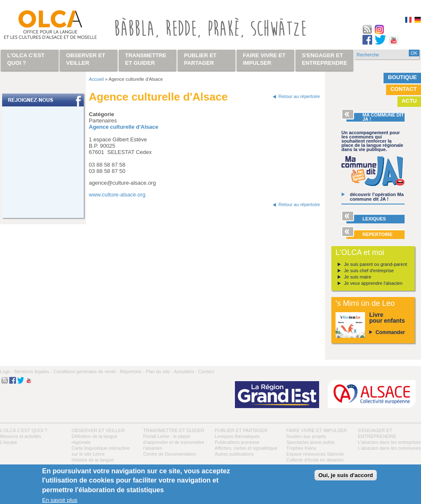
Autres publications (234, 454)
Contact (404, 89)
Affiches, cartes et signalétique (246, 448)
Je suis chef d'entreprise (369, 271)
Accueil (96, 79)
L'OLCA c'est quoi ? (24, 430)
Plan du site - (159, 371)
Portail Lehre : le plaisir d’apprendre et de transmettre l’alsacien (174, 442)
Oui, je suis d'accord (346, 475)
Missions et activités (21, 436)
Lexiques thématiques (237, 436)
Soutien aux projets (306, 436)
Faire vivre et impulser (317, 430)
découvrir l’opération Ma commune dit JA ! (377, 197)
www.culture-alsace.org (117, 195)
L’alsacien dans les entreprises (389, 442)
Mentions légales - (33, 371)
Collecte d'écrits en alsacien (315, 460)
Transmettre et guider (174, 430)
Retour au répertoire (299, 96)
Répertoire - (132, 371)
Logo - (7, 371)
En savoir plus (60, 500)
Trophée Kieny (301, 448)
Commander (390, 332)
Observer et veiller (98, 430)
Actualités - (185, 371)
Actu (409, 101)
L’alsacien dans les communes (389, 448)
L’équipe (9, 442)
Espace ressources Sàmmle (315, 454)
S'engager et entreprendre (325, 59)
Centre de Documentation (169, 454)
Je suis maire (358, 277)
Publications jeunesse (237, 442)
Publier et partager (241, 430)
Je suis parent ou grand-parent (376, 264)
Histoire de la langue (93, 460)
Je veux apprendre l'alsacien (373, 283)
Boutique (402, 77)
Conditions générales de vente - (86, 371)
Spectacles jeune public (311, 442)
